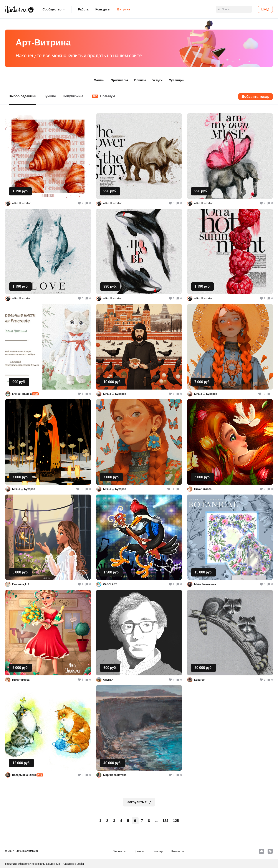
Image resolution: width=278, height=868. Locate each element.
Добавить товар (256, 97)
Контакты (178, 851)
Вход (265, 9)
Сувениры (177, 80)
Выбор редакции (22, 96)
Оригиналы (119, 80)
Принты (140, 80)
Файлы (99, 80)
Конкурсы (103, 9)
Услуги (158, 80)
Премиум (103, 96)
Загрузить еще (139, 802)
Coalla (80, 864)
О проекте (119, 851)
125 (176, 821)
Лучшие (50, 96)
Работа (83, 9)
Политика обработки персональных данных (33, 864)
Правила (139, 851)
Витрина (124, 9)
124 (165, 821)
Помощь (158, 851)
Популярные (73, 96)
